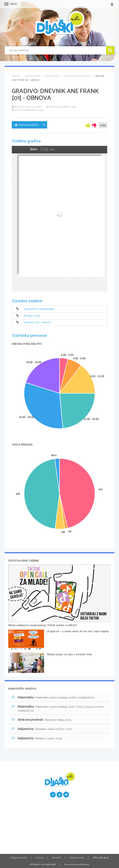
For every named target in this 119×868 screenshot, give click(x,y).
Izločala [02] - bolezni (37, 322)
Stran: (34, 149)
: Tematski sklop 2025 (41, 720)
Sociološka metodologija (39, 309)
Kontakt (57, 858)
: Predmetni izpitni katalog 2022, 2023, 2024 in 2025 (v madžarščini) (58, 709)
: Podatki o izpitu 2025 (37, 738)
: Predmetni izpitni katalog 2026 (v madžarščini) (53, 697)
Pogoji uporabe (19, 858)
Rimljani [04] (32, 316)
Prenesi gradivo (27, 125)
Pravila (40, 858)
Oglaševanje (77, 858)
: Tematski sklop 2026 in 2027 (42, 729)
